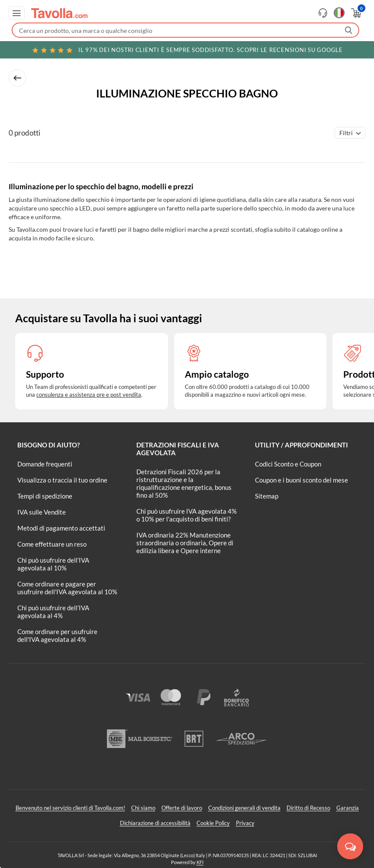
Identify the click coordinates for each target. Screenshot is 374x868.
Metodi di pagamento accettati (61, 528)
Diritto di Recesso (308, 808)
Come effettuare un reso (52, 544)
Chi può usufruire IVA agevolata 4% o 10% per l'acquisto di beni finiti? (187, 515)
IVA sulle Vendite (42, 512)
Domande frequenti (45, 464)
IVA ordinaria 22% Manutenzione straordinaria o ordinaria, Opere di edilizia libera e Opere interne (185, 543)
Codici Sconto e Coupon (288, 464)
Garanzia (348, 808)
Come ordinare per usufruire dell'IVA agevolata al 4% (57, 635)
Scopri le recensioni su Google (187, 50)
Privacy (245, 823)
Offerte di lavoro (182, 808)
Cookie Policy (213, 823)
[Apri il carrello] (356, 13)
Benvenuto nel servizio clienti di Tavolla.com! (70, 808)
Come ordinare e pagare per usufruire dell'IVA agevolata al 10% (67, 588)
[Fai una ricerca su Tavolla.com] (185, 30)
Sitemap (267, 496)
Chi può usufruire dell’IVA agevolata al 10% (53, 564)
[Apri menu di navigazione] (17, 13)
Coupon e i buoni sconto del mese (301, 480)
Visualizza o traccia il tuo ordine (62, 480)
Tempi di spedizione (45, 496)
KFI (200, 862)
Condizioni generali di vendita (244, 808)
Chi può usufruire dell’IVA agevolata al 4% (53, 612)
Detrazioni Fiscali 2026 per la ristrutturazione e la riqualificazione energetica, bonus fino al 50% (184, 483)
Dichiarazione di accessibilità (155, 823)
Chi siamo (143, 808)
